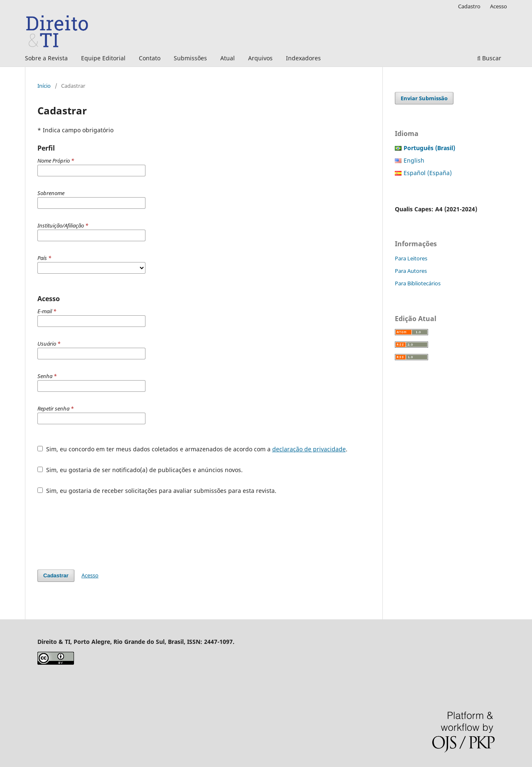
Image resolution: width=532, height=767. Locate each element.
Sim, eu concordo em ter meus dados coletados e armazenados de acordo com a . (192, 449)
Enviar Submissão (424, 98)
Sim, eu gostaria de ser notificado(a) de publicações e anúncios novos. (140, 470)
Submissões (190, 58)
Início (44, 86)
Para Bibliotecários (418, 283)
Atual (228, 58)
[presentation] (101, 532)
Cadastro (469, 6)
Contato (150, 58)
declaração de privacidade (309, 449)
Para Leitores (411, 258)
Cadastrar (56, 575)
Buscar (489, 58)
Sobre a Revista (46, 58)
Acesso (499, 6)
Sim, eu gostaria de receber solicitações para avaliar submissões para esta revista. (157, 491)
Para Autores (411, 271)
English (414, 160)
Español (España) (428, 173)
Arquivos (260, 58)
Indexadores (303, 58)
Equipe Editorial (103, 58)
